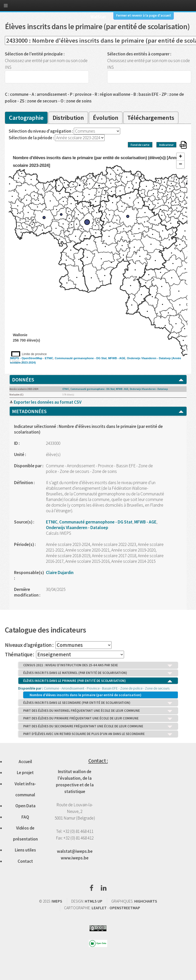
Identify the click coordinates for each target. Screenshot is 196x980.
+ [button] (181, 157)
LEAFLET (99, 908)
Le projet (25, 773)
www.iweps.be (75, 858)
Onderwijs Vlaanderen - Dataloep (149, 358)
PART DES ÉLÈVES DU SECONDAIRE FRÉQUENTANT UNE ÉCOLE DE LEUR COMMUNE (98, 727)
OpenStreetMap (32, 358)
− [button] (181, 165)
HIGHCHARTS (146, 901)
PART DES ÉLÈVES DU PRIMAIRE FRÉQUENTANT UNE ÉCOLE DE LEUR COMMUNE (98, 719)
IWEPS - (16, 358)
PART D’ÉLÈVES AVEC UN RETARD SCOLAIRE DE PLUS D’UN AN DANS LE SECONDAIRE (98, 734)
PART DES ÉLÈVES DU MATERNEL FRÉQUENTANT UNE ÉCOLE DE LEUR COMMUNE (98, 711)
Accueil (25, 762)
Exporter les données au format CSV (45, 402)
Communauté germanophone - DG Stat (81, 358)
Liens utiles (25, 850)
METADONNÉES (98, 411)
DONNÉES (98, 380)
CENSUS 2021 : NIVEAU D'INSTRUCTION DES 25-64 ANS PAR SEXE (98, 666)
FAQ (25, 817)
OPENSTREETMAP (125, 908)
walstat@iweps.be (75, 851)
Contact (25, 861)
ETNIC (49, 358)
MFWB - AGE (117, 358)
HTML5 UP (94, 901)
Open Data (25, 806)
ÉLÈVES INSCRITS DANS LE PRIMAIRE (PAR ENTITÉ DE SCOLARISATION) (98, 681)
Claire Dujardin (60, 573)
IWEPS (57, 901)
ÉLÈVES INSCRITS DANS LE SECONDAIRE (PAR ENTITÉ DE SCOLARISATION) (98, 703)
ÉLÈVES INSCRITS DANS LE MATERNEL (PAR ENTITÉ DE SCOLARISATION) (98, 673)
